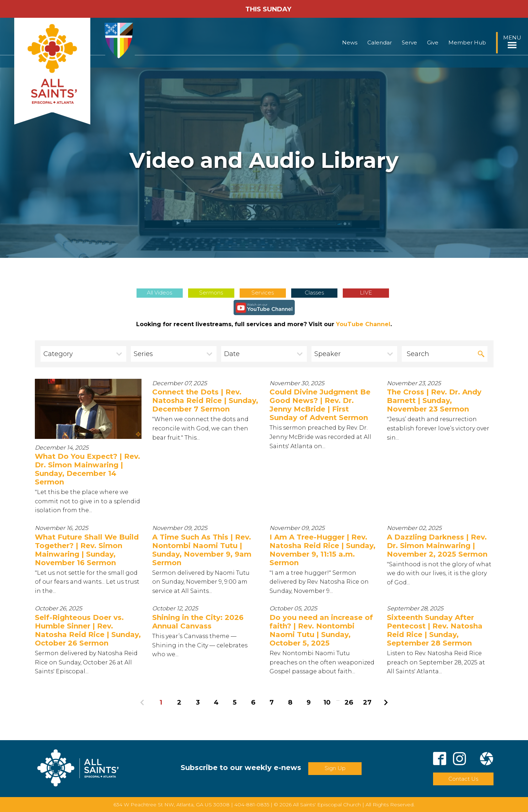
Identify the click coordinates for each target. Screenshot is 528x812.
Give (433, 43)
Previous (142, 702)
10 (327, 702)
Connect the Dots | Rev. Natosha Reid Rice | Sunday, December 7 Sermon (205, 400)
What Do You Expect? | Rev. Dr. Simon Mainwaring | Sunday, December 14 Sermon (87, 469)
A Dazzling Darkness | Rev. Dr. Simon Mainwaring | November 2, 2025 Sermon (437, 546)
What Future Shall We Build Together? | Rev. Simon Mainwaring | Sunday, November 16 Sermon (87, 550)
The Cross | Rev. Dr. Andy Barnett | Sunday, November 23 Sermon (434, 400)
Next (386, 702)
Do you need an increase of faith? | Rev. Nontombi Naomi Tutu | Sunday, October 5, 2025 (321, 630)
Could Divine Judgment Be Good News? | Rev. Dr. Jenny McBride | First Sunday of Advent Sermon (320, 405)
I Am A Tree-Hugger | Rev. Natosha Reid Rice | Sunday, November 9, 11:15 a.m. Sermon (322, 550)
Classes (314, 293)
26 (349, 702)
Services (263, 293)
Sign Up (335, 768)
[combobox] (84, 354)
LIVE (366, 293)
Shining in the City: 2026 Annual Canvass (198, 622)
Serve (409, 43)
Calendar (380, 43)
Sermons (211, 293)
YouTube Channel (363, 324)
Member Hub (467, 43)
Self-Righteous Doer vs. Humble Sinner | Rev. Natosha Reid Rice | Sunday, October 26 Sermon (88, 630)
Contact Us (463, 779)
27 (367, 702)
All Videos (159, 293)
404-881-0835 (252, 805)
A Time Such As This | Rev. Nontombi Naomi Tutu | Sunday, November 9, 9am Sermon (202, 550)
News (350, 43)
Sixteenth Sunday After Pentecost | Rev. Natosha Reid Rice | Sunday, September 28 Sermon (435, 630)
